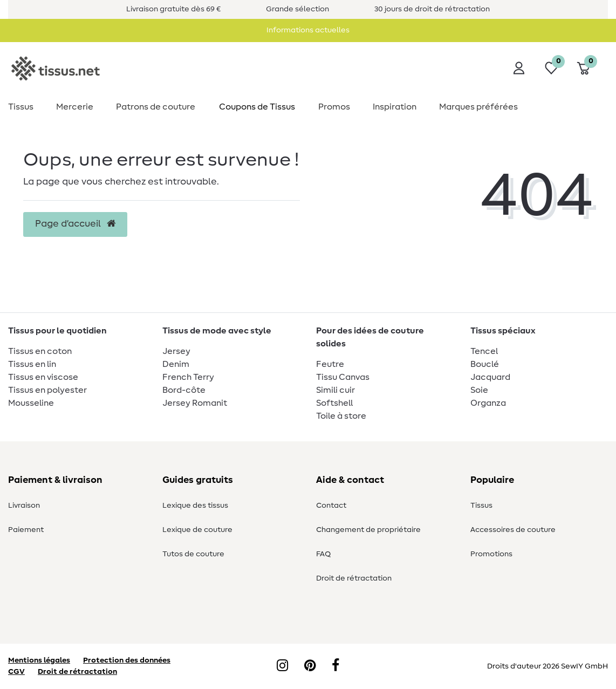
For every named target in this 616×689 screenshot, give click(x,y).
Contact (331, 506)
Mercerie (75, 107)
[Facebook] (336, 666)
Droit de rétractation (354, 578)
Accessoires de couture (513, 530)
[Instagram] (282, 666)
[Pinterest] (310, 666)
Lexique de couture (197, 530)
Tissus (21, 107)
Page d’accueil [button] (75, 224)
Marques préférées (478, 107)
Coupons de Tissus (257, 107)
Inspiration (395, 107)
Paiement (26, 530)
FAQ (323, 554)
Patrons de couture (156, 107)
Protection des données (127, 660)
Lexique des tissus (195, 506)
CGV (16, 672)
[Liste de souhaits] (551, 68)
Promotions (491, 554)
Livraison (24, 506)
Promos (334, 107)
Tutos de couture (193, 554)
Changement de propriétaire (368, 530)
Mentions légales (39, 660)
